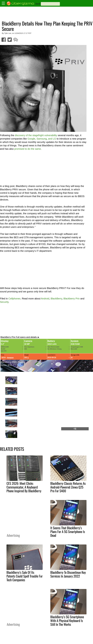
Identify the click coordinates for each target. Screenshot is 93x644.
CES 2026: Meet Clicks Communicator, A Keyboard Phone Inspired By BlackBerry (24, 487)
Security (4, 302)
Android (45, 299)
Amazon (10, 358)
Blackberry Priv (72, 299)
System (75, 341)
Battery (51, 341)
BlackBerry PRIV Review (13, 362)
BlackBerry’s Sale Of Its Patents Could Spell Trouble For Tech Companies (25, 576)
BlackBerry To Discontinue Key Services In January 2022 (68, 574)
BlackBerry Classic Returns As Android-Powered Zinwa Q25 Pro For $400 (68, 487)
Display (5, 341)
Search (38, 4)
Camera (28, 341)
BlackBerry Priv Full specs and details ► (20, 337)
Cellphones (14, 299)
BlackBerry (56, 299)
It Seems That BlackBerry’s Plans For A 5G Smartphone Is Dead (68, 532)
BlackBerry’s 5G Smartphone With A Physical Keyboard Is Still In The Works (67, 621)
